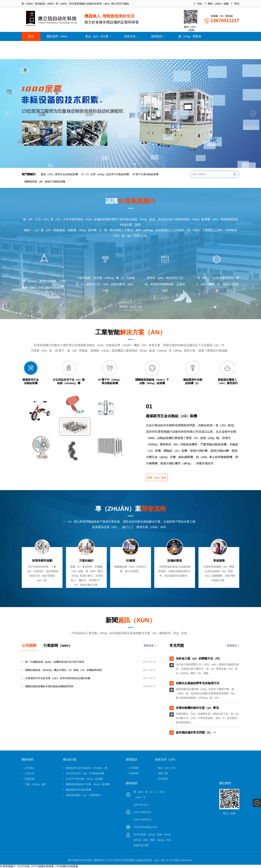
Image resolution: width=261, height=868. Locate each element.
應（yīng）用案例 (190, 36)
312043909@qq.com (145, 827)
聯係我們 (132, 783)
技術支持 (131, 36)
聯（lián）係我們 (39, 45)
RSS (235, 4)
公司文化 (28, 773)
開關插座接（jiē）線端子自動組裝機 (45, 182)
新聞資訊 (158, 36)
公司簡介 (28, 768)
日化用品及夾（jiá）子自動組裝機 (83, 773)
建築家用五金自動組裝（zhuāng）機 (85, 768)
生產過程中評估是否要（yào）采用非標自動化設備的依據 (56, 678)
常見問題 (161, 779)
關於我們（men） (60, 36)
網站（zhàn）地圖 (217, 4)
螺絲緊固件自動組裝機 (77, 790)
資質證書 (28, 779)
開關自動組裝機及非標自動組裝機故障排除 (48, 686)
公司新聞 (29, 646)
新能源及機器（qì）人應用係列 (82, 795)
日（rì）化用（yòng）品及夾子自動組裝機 (105, 174)
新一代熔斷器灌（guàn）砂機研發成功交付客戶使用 (53, 662)
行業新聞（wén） (58, 646)
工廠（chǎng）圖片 (34, 784)
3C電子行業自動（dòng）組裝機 (83, 779)
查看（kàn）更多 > (157, 479)
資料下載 (161, 773)
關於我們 (28, 759)
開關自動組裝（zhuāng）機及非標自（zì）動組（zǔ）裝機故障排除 (62, 670)
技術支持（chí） (166, 759)
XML (198, 4)
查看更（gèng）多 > (130, 308)
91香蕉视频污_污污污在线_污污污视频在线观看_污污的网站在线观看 (39, 866)
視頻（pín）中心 (166, 768)
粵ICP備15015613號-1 (80, 860)
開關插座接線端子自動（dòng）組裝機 (86, 784)
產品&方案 (70, 759)
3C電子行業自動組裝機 (145, 174)
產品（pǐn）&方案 (98, 36)
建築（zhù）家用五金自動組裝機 (59, 174)
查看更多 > (150, 646)
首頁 (31, 36)
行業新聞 (132, 773)
